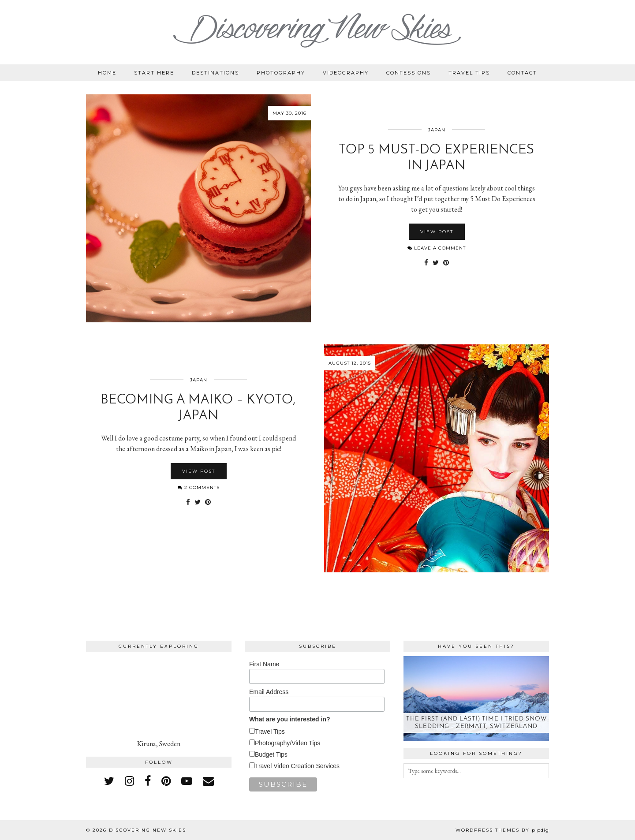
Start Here (154, 73)
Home (107, 73)
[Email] (208, 781)
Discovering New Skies (148, 830)
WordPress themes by (502, 830)
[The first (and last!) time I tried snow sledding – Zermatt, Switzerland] (476, 699)
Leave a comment (437, 248)
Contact (522, 73)
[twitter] (109, 781)
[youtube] (187, 781)
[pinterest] (166, 781)
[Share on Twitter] (436, 263)
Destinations (215, 73)
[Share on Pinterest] (446, 263)
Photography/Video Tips (288, 743)
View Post (437, 232)
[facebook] (148, 781)
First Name (264, 664)
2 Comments (199, 487)
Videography (346, 73)
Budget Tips (271, 754)
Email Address (269, 692)
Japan (437, 130)
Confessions (409, 73)
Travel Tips (469, 73)
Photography (281, 73)
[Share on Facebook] (426, 263)
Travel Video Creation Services (297, 766)
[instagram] (129, 781)
